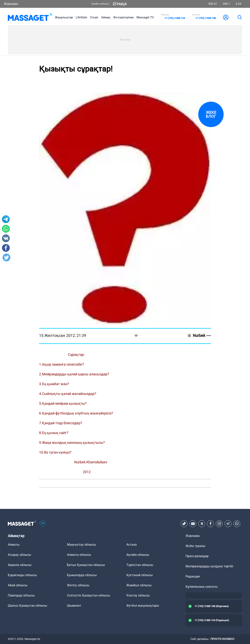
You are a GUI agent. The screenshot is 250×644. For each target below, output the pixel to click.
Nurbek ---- (199, 335)
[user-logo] (226, 17)
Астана (132, 545)
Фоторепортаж (123, 17)
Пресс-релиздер (197, 556)
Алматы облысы (79, 555)
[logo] (30, 17)
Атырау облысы (19, 555)
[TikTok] (184, 524)
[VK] (202, 524)
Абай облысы (18, 585)
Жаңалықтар (64, 17)
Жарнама (11, 4)
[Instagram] (219, 524)
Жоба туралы (195, 546)
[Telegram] (228, 524)
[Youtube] (193, 524)
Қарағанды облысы (22, 575)
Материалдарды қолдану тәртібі (209, 566)
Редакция (193, 576)
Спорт (94, 17)
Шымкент (74, 606)
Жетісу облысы (78, 585)
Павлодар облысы (21, 595)
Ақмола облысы (20, 565)
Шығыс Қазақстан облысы (27, 606)
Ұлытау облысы (138, 595)
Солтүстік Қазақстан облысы (88, 595)
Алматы (14, 545)
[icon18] (43, 524)
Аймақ (106, 17)
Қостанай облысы (140, 575)
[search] (239, 17)
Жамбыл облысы (139, 585)
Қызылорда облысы (82, 575)
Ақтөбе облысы (138, 555)
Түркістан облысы (140, 565)
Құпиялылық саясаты (202, 587)
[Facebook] (211, 524)
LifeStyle (81, 17)
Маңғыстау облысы (81, 545)
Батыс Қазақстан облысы (86, 565)
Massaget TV (145, 17)
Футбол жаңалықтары (143, 606)
